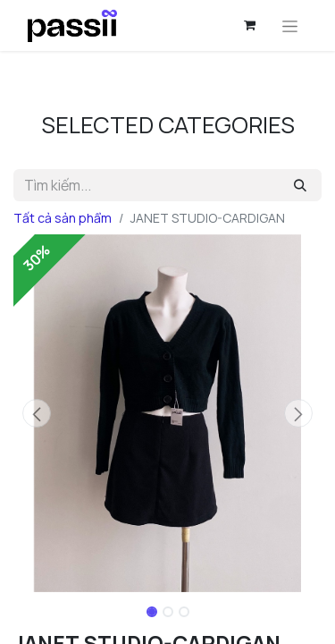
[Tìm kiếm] (300, 185)
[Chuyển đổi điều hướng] (290, 25)
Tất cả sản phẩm (63, 218)
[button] (37, 413)
